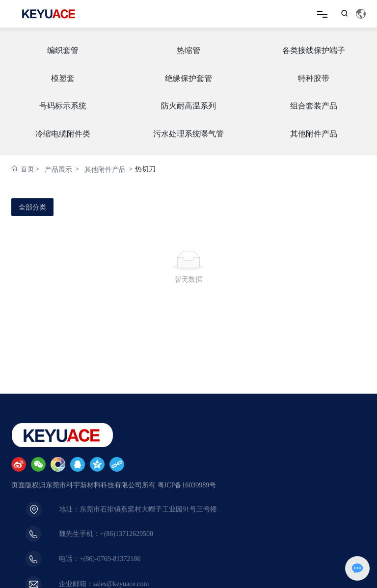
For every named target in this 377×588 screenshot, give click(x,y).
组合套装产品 (314, 106)
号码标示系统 (63, 106)
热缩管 (188, 50)
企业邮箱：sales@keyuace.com (104, 584)
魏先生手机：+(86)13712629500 (106, 534)
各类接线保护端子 (314, 50)
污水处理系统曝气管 (188, 134)
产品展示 (58, 169)
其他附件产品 (314, 134)
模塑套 (63, 78)
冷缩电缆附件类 (63, 134)
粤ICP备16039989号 (187, 485)
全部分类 (32, 207)
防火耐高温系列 (188, 106)
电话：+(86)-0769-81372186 (100, 559)
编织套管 (63, 50)
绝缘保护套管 (188, 78)
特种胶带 (314, 78)
